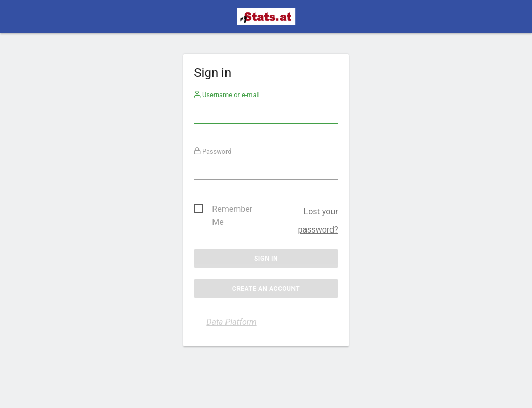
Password (213, 151)
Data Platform (231, 322)
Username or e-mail (227, 95)
